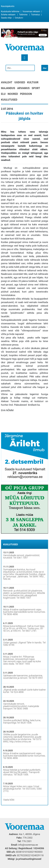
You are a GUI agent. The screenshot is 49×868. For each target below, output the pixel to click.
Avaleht (7, 82)
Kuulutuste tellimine (10, 11)
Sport (36, 88)
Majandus (8, 88)
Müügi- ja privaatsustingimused (24, 859)
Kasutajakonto (8, 6)
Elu (3, 94)
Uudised (20, 82)
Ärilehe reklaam (8, 15)
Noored (13, 94)
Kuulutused (9, 100)
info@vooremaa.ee (28, 845)
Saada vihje (6, 18)
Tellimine (23, 15)
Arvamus (23, 88)
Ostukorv (19, 18)
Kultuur (33, 82)
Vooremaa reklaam (31, 11)
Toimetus (35, 15)
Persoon (26, 94)
